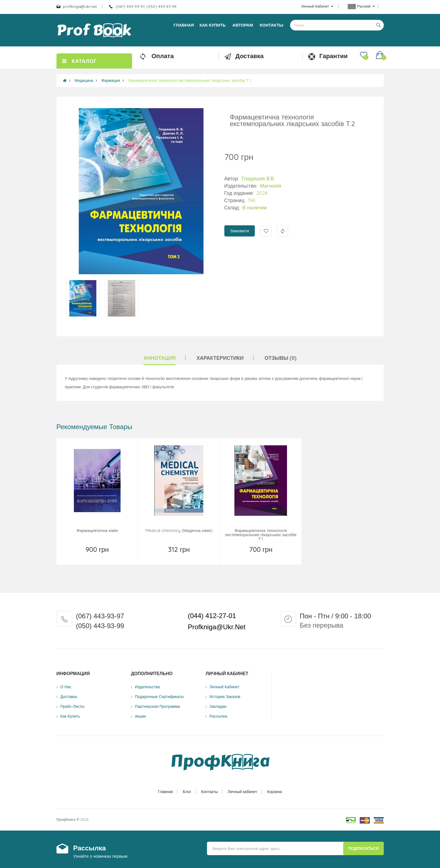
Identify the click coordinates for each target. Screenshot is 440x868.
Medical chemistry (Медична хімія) (179, 530)
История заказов (225, 697)
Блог (187, 792)
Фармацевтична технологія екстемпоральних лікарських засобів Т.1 (261, 535)
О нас (66, 687)
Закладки (218, 706)
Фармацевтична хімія (97, 530)
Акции (140, 716)
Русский (361, 7)
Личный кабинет (242, 792)
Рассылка (218, 716)
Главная (165, 792)
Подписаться (363, 848)
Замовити (240, 231)
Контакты (210, 792)
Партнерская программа (157, 706)
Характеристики (220, 358)
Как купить (70, 716)
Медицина (84, 81)
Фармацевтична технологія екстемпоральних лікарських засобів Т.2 (190, 81)
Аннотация (160, 358)
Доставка (69, 697)
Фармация (111, 81)
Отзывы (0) (281, 358)
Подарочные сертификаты (159, 697)
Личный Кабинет (224, 687)
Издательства (147, 687)
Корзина (275, 792)
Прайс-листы (72, 706)
